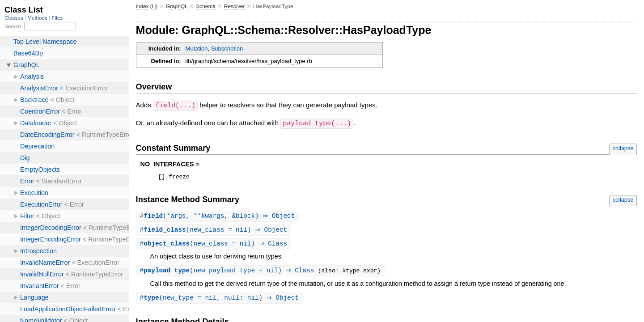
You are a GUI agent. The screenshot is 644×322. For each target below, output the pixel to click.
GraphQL (177, 6)
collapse (623, 147)
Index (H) (147, 6)
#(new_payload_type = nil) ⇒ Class (230, 273)
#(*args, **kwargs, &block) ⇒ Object (219, 217)
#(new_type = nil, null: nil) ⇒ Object (220, 300)
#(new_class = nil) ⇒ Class (215, 245)
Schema (205, 6)
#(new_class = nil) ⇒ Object (215, 231)
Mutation (197, 49)
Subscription (227, 49)
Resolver (235, 6)
